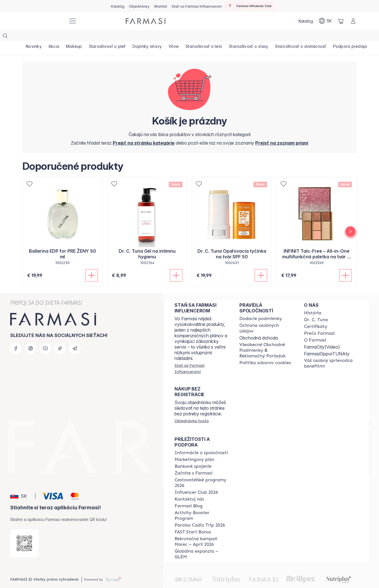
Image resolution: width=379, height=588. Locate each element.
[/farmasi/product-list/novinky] (34, 37)
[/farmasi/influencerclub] (250, 6)
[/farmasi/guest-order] (192, 409)
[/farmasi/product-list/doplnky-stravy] (152, 37)
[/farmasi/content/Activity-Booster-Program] (202, 504)
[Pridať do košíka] (91, 264)
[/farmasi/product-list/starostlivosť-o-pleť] (111, 37)
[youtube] (45, 337)
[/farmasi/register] (139, 6)
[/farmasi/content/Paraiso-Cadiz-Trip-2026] (200, 514)
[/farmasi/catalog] (118, 6)
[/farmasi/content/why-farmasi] (319, 322)
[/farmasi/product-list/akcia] (56, 37)
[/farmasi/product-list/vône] (180, 37)
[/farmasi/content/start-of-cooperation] (193, 462)
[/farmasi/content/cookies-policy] (265, 351)
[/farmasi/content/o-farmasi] (315, 329)
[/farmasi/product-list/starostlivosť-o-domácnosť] (310, 37)
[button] (22, 485)
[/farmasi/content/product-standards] (316, 315)
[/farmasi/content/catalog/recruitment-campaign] (202, 530)
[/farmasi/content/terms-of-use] (267, 339)
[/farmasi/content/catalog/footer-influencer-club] (196, 481)
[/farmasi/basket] (341, 21)
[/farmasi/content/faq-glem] (202, 543)
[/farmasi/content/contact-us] (189, 488)
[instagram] (31, 337)
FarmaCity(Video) (322, 336)
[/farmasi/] (42, 21)
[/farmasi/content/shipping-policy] (261, 307)
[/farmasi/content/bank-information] (193, 455)
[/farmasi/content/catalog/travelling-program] (202, 471)
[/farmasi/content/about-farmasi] (313, 302)
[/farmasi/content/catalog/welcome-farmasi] (331, 352)
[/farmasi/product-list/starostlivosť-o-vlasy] (257, 37)
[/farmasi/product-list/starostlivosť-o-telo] (211, 37)
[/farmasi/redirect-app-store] (24, 532)
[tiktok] (60, 337)
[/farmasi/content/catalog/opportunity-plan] (194, 448)
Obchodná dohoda (259, 327)
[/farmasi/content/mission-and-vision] (316, 308)
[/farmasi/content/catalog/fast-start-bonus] (193, 521)
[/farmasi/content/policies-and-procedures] (267, 317)
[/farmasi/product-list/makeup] (77, 37)
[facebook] (16, 337)
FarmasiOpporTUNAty (327, 342)
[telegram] (75, 337)
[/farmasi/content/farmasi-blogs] (189, 495)
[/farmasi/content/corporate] (201, 441)
